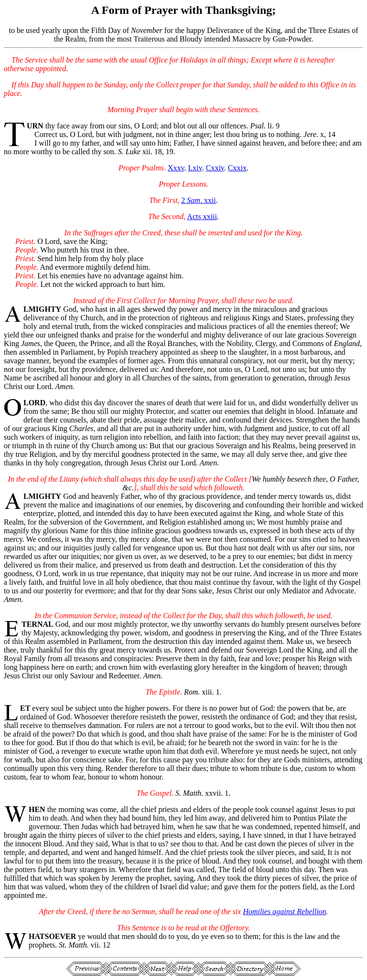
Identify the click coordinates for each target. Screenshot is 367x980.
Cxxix (237, 168)
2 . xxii (198, 200)
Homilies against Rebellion (284, 912)
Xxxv (176, 168)
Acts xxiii (202, 216)
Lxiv (195, 168)
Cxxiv (215, 168)
